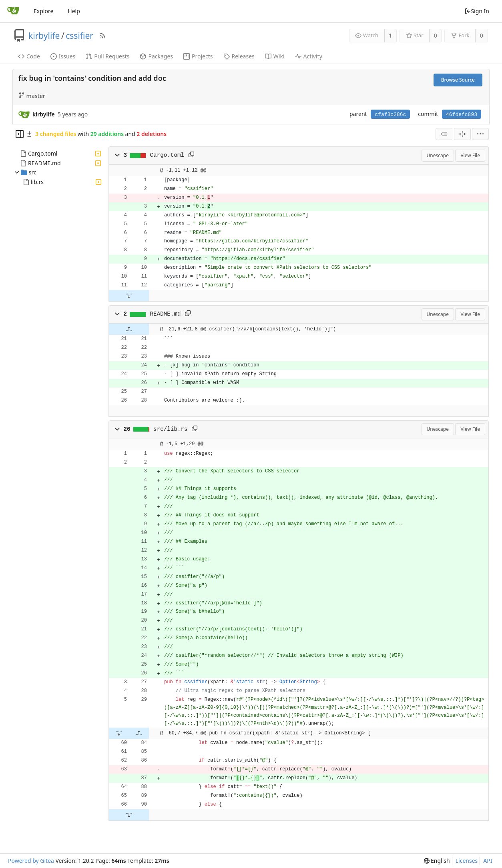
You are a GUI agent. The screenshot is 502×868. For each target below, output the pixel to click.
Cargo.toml (43, 153)
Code (29, 56)
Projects (198, 56)
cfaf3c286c (390, 115)
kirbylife (44, 36)
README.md (44, 163)
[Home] (13, 11)
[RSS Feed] (102, 36)
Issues (63, 56)
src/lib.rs (171, 429)
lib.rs (37, 182)
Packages (156, 56)
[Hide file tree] (20, 134)
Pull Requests (107, 56)
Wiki (275, 56)
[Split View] (462, 134)
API (488, 861)
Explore (43, 11)
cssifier (79, 36)
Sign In (477, 11)
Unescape (438, 155)
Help (74, 11)
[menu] (480, 134)
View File (470, 155)
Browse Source (458, 80)
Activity (309, 56)
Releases (239, 56)
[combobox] (444, 134)
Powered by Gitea (31, 861)
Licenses (467, 861)
